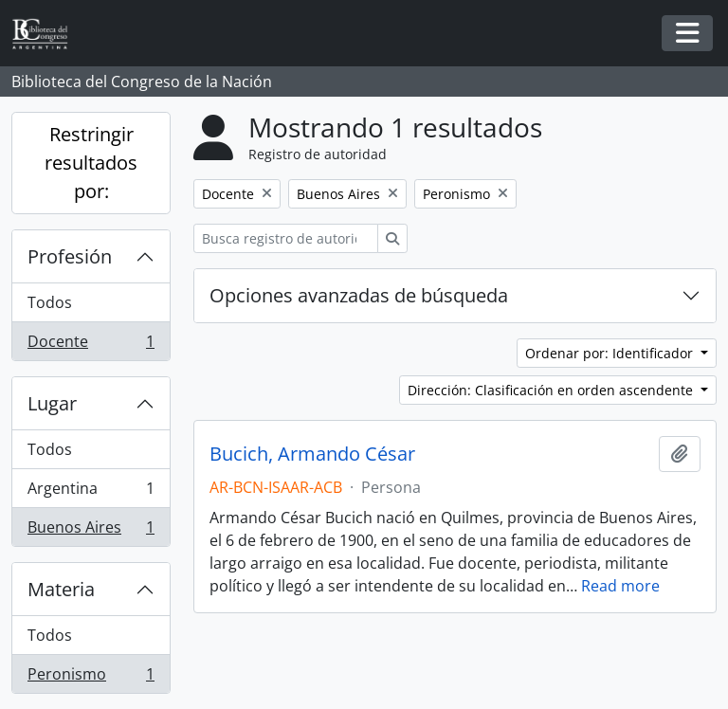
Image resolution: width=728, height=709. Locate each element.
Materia (61, 589)
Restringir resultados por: (91, 163)
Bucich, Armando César (312, 454)
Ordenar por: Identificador (611, 353)
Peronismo (91, 678)
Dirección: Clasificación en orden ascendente (552, 390)
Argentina (91, 492)
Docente (91, 345)
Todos (50, 302)
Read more (620, 586)
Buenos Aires (91, 531)
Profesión (70, 256)
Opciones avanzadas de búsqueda (359, 295)
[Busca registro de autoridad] (286, 238)
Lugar (52, 403)
